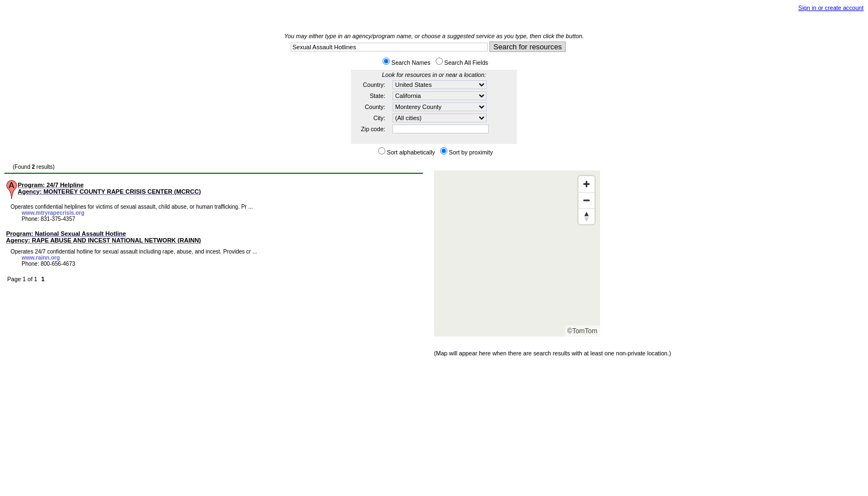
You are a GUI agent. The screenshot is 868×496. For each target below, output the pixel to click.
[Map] (517, 254)
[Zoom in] (587, 184)
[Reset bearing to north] (587, 216)
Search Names (411, 63)
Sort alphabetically (411, 152)
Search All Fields (466, 63)
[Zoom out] (587, 200)
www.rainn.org (41, 258)
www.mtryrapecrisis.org (53, 213)
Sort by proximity (471, 152)
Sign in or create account (831, 8)
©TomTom (582, 331)
